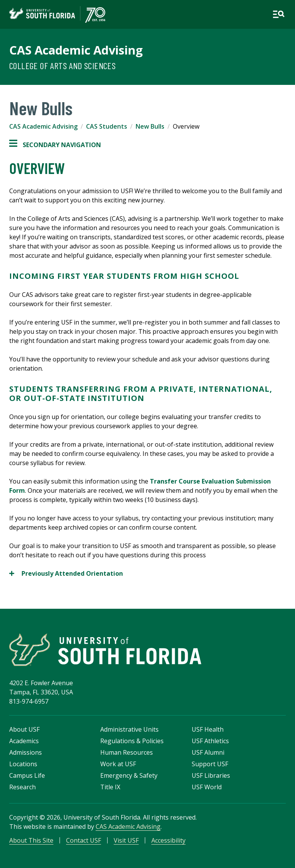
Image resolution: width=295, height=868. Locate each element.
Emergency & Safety (129, 775)
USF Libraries (211, 775)
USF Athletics (210, 741)
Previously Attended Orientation (66, 573)
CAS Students (107, 126)
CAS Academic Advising (76, 50)
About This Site (31, 840)
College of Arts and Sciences (62, 65)
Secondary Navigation (55, 145)
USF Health (208, 729)
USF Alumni (208, 752)
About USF (24, 729)
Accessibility (168, 840)
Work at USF (118, 764)
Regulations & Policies (132, 741)
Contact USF (84, 840)
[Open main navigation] (278, 14)
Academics (24, 741)
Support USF (210, 764)
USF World (207, 787)
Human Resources (127, 752)
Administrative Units (129, 729)
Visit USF (126, 840)
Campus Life (27, 775)
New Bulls (150, 126)
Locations (23, 764)
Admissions (26, 752)
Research (22, 787)
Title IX (110, 787)
